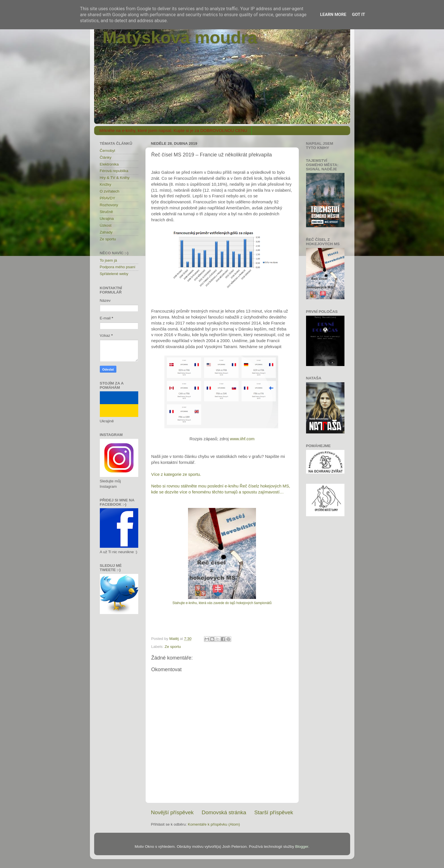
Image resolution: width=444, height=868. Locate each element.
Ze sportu (173, 647)
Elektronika (109, 164)
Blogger (302, 847)
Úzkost (106, 225)
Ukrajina (107, 219)
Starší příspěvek (274, 812)
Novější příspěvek (172, 812)
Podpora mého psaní (118, 267)
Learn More (333, 15)
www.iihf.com (242, 439)
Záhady (106, 232)
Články (106, 157)
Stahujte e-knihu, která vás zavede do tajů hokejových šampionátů (222, 603)
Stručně (107, 212)
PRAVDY (108, 198)
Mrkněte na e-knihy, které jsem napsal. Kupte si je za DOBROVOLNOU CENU (173, 130)
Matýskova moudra (180, 37)
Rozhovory (109, 205)
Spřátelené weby (114, 274)
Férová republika (114, 171)
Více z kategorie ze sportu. (176, 474)
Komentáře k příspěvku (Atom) (214, 824)
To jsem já (109, 260)
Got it (358, 15)
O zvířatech (110, 191)
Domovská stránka (224, 812)
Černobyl (108, 151)
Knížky (106, 184)
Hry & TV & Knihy (115, 178)
